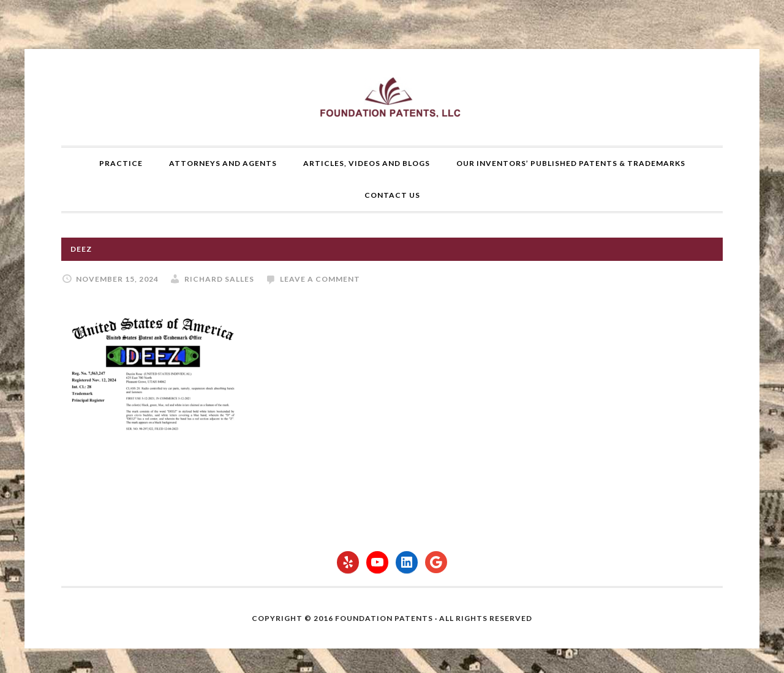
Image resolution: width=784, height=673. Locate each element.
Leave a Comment (320, 279)
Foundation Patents (392, 97)
